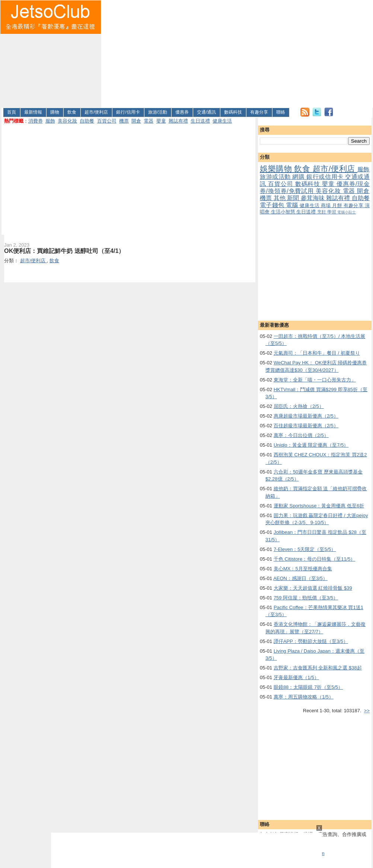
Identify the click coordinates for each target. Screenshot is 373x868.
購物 (55, 112)
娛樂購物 (277, 169)
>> (367, 711)
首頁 (12, 112)
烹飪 (322, 212)
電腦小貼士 (347, 212)
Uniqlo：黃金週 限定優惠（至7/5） (311, 445)
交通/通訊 (206, 112)
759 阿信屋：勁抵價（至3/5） (306, 598)
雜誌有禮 (178, 121)
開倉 (136, 121)
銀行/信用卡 (128, 112)
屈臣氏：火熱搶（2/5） (299, 406)
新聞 (294, 198)
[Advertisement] (229, 53)
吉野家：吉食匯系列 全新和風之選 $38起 (318, 668)
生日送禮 (200, 121)
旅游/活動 (158, 112)
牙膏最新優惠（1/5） (296, 677)
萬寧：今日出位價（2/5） (301, 435)
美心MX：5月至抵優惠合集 (303, 569)
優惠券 (182, 112)
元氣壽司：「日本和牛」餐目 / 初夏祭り (317, 353)
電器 (149, 121)
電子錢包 (273, 205)
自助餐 (87, 121)
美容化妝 (67, 121)
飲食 (72, 112)
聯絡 (281, 112)
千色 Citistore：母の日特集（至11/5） (315, 559)
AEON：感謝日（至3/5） (300, 578)
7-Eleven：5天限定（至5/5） (305, 549)
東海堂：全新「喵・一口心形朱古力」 (315, 380)
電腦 (293, 205)
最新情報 (33, 112)
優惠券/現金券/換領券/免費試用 (315, 187)
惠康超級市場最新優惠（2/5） (306, 416)
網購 (299, 177)
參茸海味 (314, 198)
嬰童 (161, 121)
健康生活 (222, 121)
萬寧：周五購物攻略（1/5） (304, 697)
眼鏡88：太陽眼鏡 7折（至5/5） (308, 687)
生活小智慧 (284, 212)
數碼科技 (233, 112)
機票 (124, 121)
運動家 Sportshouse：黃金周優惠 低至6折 (319, 506)
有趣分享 (259, 112)
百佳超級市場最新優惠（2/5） (306, 426)
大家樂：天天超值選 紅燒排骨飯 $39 (313, 588)
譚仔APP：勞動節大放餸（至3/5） (311, 641)
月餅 (338, 205)
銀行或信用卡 (326, 177)
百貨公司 (107, 121)
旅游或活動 (276, 177)
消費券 (36, 121)
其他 (280, 198)
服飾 (50, 121)
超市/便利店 (96, 112)
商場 (326, 205)
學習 (332, 212)
